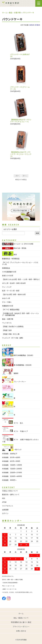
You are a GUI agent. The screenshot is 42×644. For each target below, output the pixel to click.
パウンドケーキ (28, 13)
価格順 (32, 25)
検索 (37, 233)
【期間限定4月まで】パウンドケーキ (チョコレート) (21, 121)
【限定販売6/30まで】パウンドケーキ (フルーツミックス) (21, 154)
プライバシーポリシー (21, 627)
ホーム (5, 13)
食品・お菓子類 (15, 13)
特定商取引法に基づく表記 (21, 622)
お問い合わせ (21, 631)
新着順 (38, 25)
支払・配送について (21, 618)
